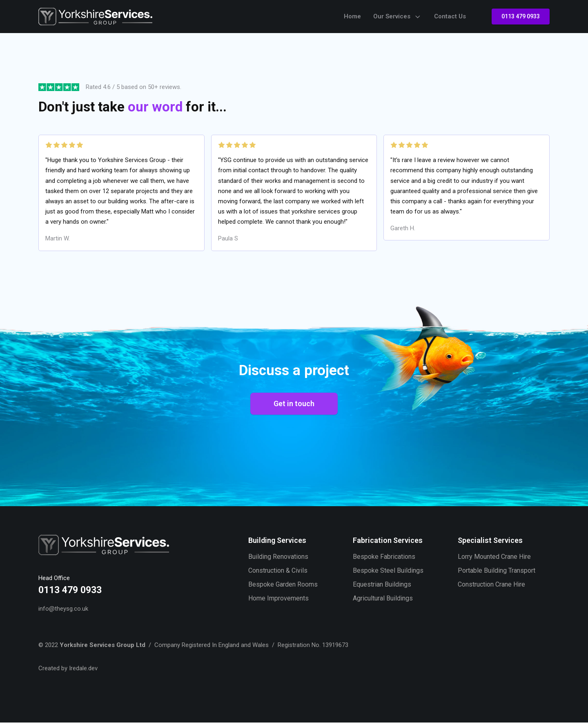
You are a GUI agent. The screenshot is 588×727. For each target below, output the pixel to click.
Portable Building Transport (497, 575)
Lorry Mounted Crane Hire (494, 561)
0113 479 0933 (521, 16)
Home (352, 16)
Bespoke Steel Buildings (388, 575)
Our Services (398, 17)
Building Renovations (278, 561)
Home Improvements (278, 604)
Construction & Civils (278, 575)
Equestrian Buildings (382, 589)
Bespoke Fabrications (384, 561)
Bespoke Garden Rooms (283, 589)
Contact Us (450, 16)
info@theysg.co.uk (63, 613)
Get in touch (294, 408)
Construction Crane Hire (491, 589)
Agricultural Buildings (383, 604)
